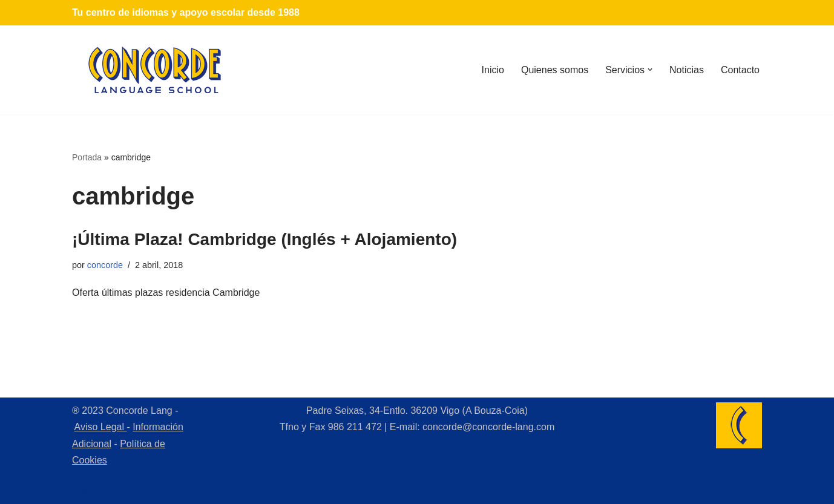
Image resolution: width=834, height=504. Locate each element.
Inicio (493, 70)
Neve (20, 489)
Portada (87, 157)
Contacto (740, 70)
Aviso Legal (101, 427)
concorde (105, 265)
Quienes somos (555, 70)
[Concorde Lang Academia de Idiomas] (155, 70)
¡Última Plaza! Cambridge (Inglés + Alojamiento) (264, 239)
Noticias (687, 70)
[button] (650, 70)
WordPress (148, 489)
